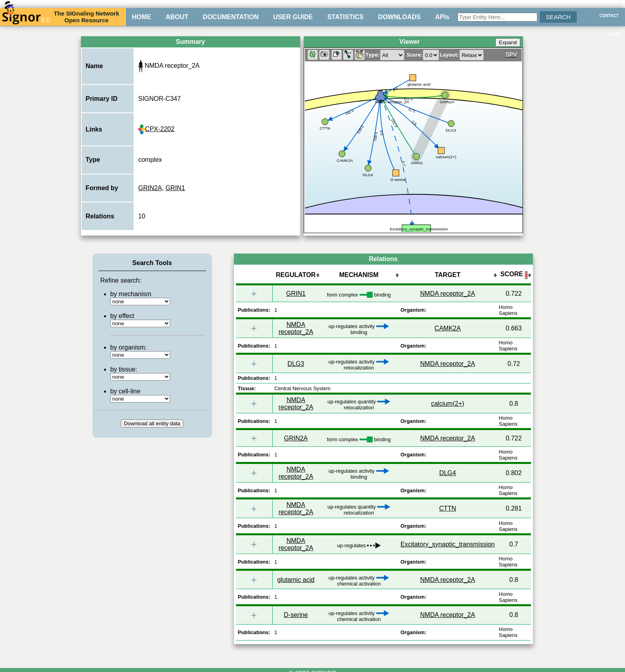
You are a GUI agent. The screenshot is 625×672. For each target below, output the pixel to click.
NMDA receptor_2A (448, 294)
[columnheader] (296, 276)
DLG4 (448, 473)
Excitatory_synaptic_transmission (448, 544)
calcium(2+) (447, 404)
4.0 (26, 17)
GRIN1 (175, 188)
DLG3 (296, 364)
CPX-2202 (156, 129)
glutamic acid (296, 580)
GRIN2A (150, 188)
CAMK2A (448, 328)
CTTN (448, 508)
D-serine (296, 615)
